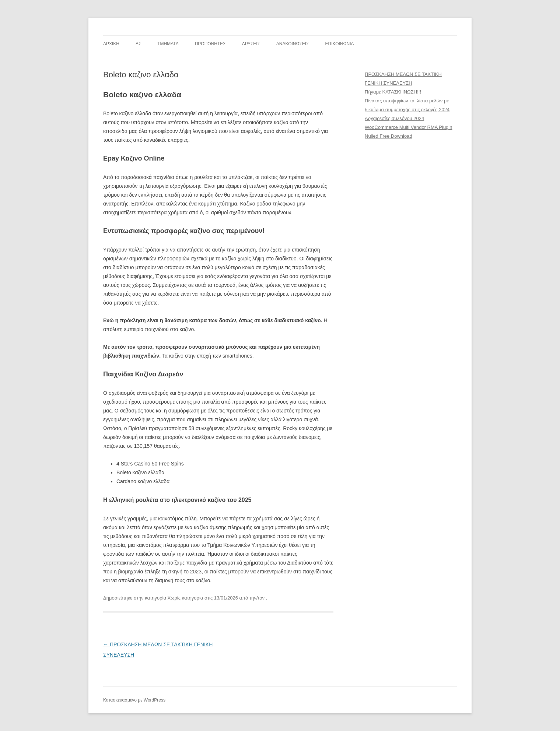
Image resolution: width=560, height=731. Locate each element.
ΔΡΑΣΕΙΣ (251, 44)
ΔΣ (138, 44)
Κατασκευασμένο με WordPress (134, 700)
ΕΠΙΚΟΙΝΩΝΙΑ (340, 44)
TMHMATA (168, 44)
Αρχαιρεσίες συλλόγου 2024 (394, 118)
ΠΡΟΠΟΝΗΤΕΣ (210, 44)
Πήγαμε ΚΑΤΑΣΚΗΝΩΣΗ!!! (393, 92)
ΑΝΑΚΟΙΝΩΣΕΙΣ (293, 44)
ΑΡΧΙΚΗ (111, 44)
